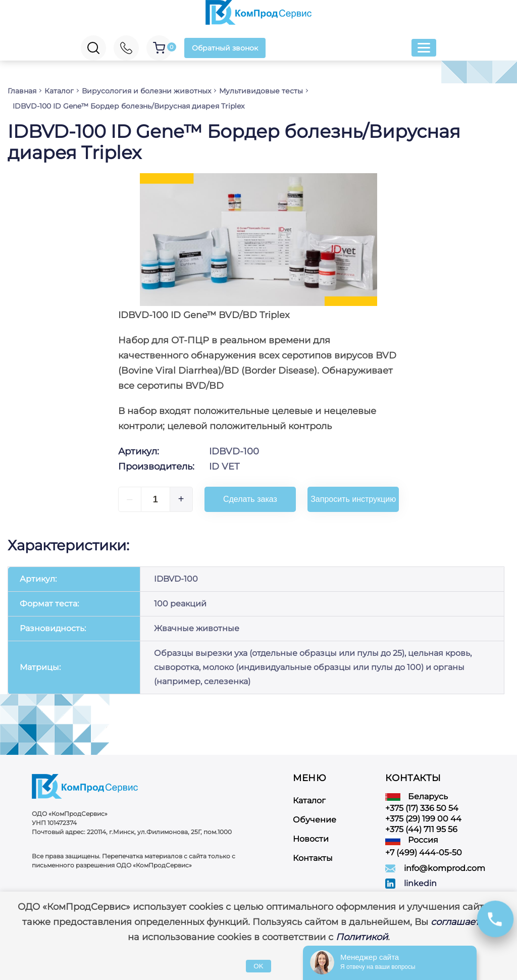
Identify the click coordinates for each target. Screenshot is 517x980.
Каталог (309, 801)
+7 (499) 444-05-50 (424, 853)
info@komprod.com (445, 868)
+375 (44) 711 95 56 (421, 829)
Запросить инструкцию (353, 499)
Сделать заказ (250, 499)
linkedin (420, 883)
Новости (311, 839)
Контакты (313, 858)
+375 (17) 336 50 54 (422, 808)
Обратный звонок (225, 48)
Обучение (315, 820)
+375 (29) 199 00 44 (423, 819)
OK (258, 966)
